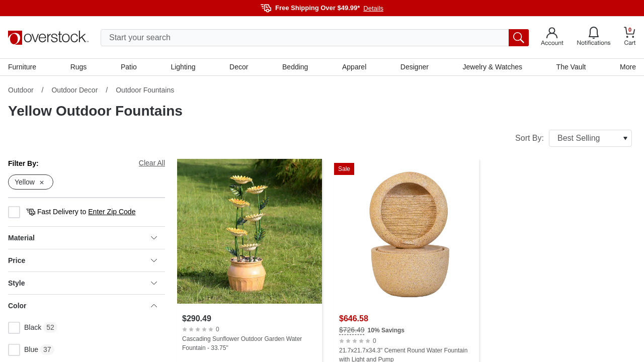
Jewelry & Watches (492, 67)
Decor (239, 67)
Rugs (79, 67)
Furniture (22, 67)
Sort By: (574, 138)
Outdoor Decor (74, 90)
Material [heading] (83, 238)
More (628, 67)
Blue (23, 350)
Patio (129, 67)
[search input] (315, 38)
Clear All (152, 163)
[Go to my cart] (630, 37)
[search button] (519, 38)
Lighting (183, 67)
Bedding (295, 67)
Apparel (354, 67)
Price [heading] (83, 260)
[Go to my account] (552, 38)
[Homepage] (48, 38)
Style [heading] (83, 283)
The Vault (571, 67)
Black (25, 328)
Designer (415, 67)
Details (373, 8)
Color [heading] (83, 306)
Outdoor (21, 90)
